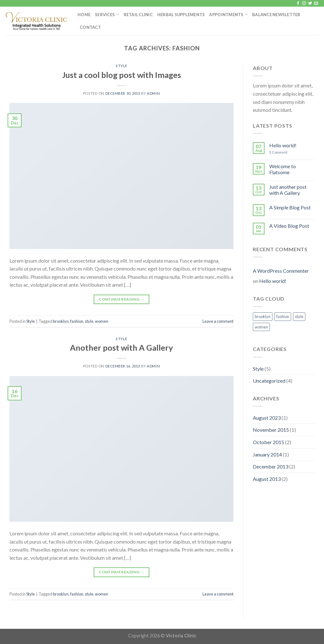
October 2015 (268, 442)
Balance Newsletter (276, 15)
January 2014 (267, 454)
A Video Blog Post (289, 226)
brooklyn (61, 321)
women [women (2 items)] (261, 327)
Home (84, 15)
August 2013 (267, 479)
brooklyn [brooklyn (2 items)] (263, 316)
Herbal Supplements (181, 15)
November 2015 (271, 430)
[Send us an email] (316, 3)
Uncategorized (269, 381)
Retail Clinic (138, 15)
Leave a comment (218, 321)
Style (121, 66)
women (102, 321)
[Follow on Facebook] (298, 3)
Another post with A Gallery (121, 348)
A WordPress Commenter (281, 271)
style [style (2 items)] (299, 316)
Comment (278, 152)
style (89, 321)
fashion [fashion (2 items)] (283, 316)
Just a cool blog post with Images (121, 75)
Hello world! (283, 145)
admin (153, 93)
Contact (90, 27)
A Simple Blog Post (290, 207)
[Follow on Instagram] (304, 3)
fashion (77, 321)
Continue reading (121, 299)
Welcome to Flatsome (283, 169)
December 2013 (271, 466)
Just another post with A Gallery (288, 190)
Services (107, 14)
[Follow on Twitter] (310, 3)
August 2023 (267, 418)
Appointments (228, 14)
